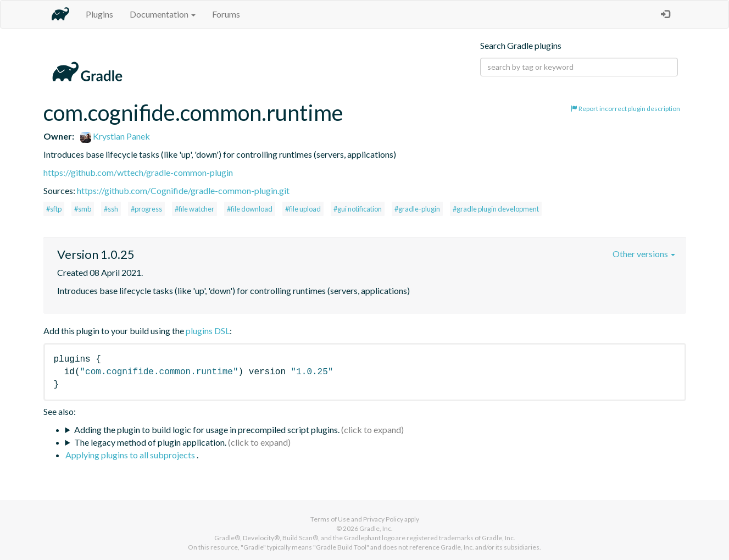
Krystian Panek (115, 136)
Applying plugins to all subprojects (131, 455)
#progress (146, 209)
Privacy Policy (383, 519)
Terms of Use (330, 519)
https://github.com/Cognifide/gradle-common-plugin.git (183, 190)
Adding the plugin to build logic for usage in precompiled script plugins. (207, 429)
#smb (83, 209)
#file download (250, 209)
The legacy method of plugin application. (150, 442)
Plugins (99, 14)
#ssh (111, 209)
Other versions (644, 254)
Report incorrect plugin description (625, 109)
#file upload (303, 209)
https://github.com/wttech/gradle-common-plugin (138, 172)
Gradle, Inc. (376, 528)
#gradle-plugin (417, 209)
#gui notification (358, 209)
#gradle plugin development (496, 209)
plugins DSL (208, 331)
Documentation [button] (163, 14)
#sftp (54, 209)
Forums (226, 14)
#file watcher (194, 209)
